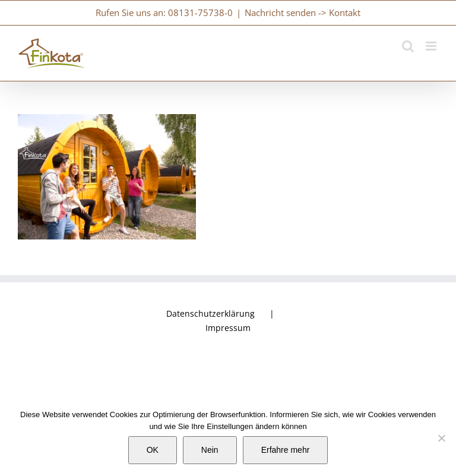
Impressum (228, 328)
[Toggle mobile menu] (432, 46)
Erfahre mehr (286, 450)
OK (153, 450)
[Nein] (441, 438)
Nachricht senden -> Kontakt (303, 12)
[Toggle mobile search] (408, 46)
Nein (210, 450)
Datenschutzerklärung (210, 313)
